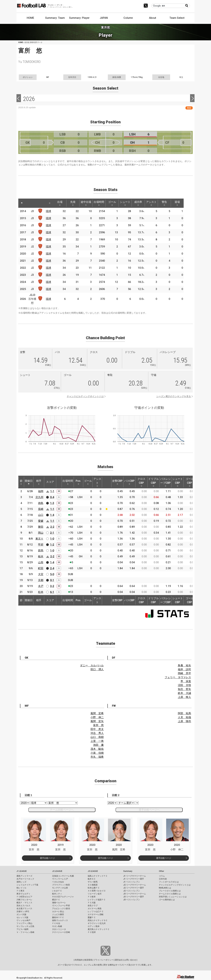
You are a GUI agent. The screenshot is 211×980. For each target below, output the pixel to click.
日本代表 (163, 879)
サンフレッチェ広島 (25, 926)
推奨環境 (88, 960)
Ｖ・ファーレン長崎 (25, 932)
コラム (162, 876)
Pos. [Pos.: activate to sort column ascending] (78, 482)
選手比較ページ (47, 858)
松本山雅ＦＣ (94, 888)
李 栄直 (186, 681)
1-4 (52, 515)
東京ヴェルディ (23, 894)
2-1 (52, 533)
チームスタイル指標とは (170, 894)
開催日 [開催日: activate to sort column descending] (29, 482)
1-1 (52, 491)
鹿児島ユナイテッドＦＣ (99, 929)
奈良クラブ (93, 906)
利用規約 (79, 960)
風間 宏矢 (97, 721)
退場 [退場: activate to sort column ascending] (184, 203)
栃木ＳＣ (92, 879)
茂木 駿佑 (97, 749)
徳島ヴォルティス (60, 920)
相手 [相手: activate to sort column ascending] (39, 482)
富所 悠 (98, 725)
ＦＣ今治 (56, 923)
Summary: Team (55, 18)
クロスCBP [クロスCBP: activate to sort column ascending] (141, 482)
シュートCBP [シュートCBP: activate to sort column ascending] (178, 482)
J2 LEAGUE (57, 871)
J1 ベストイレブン (132, 882)
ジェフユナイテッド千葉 (27, 885)
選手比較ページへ (149, 810)
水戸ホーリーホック (25, 879)
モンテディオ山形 (60, 888)
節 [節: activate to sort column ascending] (21, 482)
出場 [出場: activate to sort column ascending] (61, 203)
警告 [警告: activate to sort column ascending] (170, 203)
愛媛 (41, 521)
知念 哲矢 (184, 689)
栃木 (41, 556)
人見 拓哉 (184, 717)
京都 (41, 580)
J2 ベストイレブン (132, 891)
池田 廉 (98, 745)
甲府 (41, 545)
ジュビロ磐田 (58, 914)
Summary (128, 871)
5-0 (52, 574)
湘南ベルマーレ (59, 903)
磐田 (41, 527)
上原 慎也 (184, 721)
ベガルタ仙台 (58, 882)
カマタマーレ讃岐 (96, 914)
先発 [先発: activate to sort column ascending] (75, 203)
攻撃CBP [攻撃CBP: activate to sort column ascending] (117, 482)
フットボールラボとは (169, 882)
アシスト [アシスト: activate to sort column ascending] (157, 203)
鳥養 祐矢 (184, 665)
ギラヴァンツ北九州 (97, 923)
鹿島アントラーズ (24, 876)
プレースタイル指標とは (170, 891)
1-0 (52, 539)
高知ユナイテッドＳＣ (98, 920)
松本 (41, 592)
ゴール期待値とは (167, 900)
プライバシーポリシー (104, 960)
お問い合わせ (130, 960)
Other (161, 871)
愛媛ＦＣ (92, 917)
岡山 (41, 533)
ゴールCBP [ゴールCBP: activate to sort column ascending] (190, 482)
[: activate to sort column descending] (22, 203)
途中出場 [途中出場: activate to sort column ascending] (88, 203)
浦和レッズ (21, 882)
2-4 (52, 568)
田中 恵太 (97, 729)
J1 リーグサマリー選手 (134, 879)
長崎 (41, 509)
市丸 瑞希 (97, 757)
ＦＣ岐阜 (92, 897)
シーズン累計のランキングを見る (174, 396)
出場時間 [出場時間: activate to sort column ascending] (102, 203)
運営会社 (119, 960)
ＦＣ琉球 (92, 932)
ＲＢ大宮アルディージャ (63, 897)
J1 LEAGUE (22, 871)
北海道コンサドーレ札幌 (63, 876)
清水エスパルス (23, 906)
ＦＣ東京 (20, 891)
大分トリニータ (59, 929)
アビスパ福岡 (22, 929)
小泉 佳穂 (97, 753)
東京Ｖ (39, 539)
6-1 (52, 592)
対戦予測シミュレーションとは (173, 897)
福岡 (41, 491)
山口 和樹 (97, 737)
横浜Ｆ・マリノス (24, 903)
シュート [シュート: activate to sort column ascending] (129, 203)
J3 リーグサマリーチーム (135, 894)
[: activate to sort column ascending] (29, 203)
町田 (41, 568)
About (153, 18)
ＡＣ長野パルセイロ (97, 891)
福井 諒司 (184, 669)
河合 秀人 (97, 733)
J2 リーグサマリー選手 (134, 888)
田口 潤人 (97, 669)
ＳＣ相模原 (93, 885)
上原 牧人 (184, 697)
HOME (30, 18)
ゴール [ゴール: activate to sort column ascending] (116, 203)
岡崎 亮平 (184, 673)
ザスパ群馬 (93, 882)
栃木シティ (57, 894)
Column (128, 18)
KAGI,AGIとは (165, 888)
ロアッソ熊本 (94, 926)
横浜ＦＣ (56, 900)
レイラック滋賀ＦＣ (97, 900)
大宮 (41, 574)
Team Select (177, 18)
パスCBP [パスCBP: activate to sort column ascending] (129, 482)
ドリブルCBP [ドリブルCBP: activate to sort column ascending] (153, 482)
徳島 (41, 503)
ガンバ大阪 (21, 914)
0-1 (52, 580)
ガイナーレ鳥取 (95, 909)
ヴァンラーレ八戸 (60, 879)
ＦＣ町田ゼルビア (24, 897)
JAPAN (104, 18)
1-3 (52, 503)
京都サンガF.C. (23, 912)
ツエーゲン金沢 (95, 894)
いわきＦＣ (57, 891)
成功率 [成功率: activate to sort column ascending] (143, 203)
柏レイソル (21, 888)
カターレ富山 (58, 912)
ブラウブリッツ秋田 (61, 885)
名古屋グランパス (24, 909)
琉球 (49, 211)
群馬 (41, 551)
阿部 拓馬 (184, 713)
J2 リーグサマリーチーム (135, 885)
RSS (189, 108)
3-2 (52, 586)
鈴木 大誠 (184, 693)
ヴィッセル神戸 (23, 920)
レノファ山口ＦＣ (96, 912)
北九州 (39, 497)
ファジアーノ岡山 (24, 923)
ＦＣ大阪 (92, 903)
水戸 (41, 586)
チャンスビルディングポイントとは (85, 396)
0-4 (52, 497)
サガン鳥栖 (57, 926)
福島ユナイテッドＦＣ (98, 876)
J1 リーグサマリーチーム (135, 876)
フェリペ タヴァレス (178, 677)
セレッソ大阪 (22, 917)
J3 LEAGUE (93, 871)
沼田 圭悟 (184, 685)
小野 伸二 (97, 717)
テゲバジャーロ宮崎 (61, 932)
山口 (41, 515)
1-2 (52, 545)
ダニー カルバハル (92, 665)
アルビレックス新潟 (61, 909)
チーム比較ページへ (62, 810)
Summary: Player (79, 18)
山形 (41, 562)
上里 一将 (97, 741)
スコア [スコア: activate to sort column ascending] (50, 482)
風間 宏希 (97, 713)
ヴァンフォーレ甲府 (61, 906)
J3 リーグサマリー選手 (134, 897)
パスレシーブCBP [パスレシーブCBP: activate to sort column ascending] (166, 482)
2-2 (52, 527)
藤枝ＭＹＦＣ (58, 917)
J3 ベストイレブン (132, 900)
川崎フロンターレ (24, 900)
